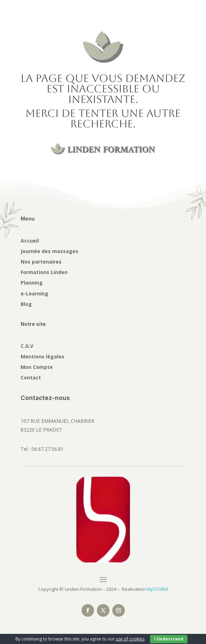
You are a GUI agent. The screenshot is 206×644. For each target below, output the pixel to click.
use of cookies (130, 639)
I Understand (169, 639)
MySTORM (157, 589)
